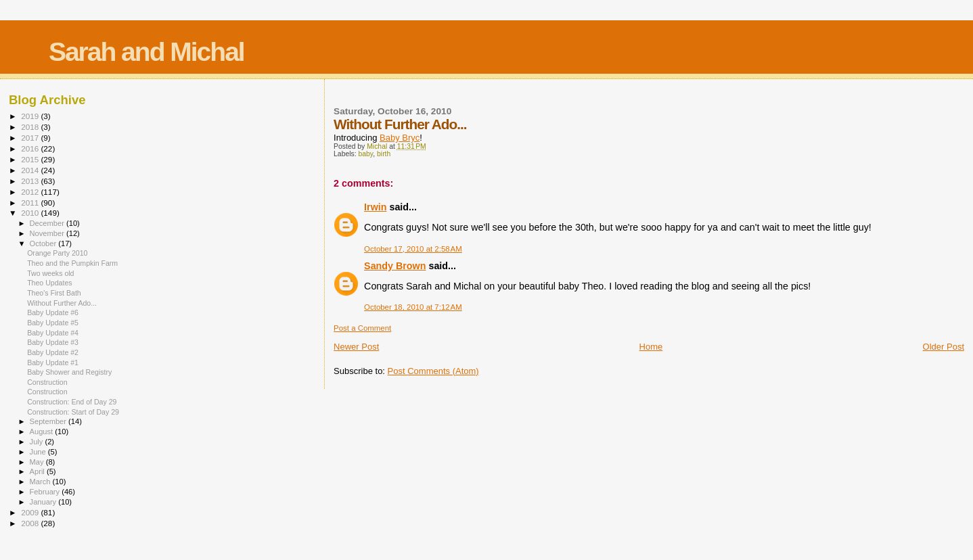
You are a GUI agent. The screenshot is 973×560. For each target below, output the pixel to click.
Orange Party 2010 (57, 253)
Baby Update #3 (53, 342)
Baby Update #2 (53, 352)
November (48, 233)
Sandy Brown (395, 266)
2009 (31, 512)
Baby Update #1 (53, 363)
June (39, 452)
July (38, 442)
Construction (47, 382)
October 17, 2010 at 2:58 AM (413, 249)
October (44, 243)
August (43, 431)
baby (366, 154)
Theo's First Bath (54, 293)
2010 (31, 213)
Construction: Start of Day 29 (73, 412)
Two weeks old (50, 273)
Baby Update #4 (53, 333)
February (46, 492)
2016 (31, 148)
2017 (31, 138)
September (49, 421)
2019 (31, 116)
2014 (31, 170)
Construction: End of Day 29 (72, 402)
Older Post (944, 347)
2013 (31, 181)
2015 (31, 159)
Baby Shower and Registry (69, 372)
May (38, 462)
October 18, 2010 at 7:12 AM (413, 307)
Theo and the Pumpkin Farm (72, 263)
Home (651, 347)
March (41, 482)
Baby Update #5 (53, 323)
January (44, 502)
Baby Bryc (400, 138)
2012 (31, 192)
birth (384, 154)
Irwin (375, 207)
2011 (31, 203)
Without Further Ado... (62, 303)
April (38, 471)
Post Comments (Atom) (433, 371)
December (48, 223)
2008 (31, 523)
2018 (31, 127)
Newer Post (356, 347)
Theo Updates (49, 283)
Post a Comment (362, 328)
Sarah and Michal (146, 52)
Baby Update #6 (53, 312)
